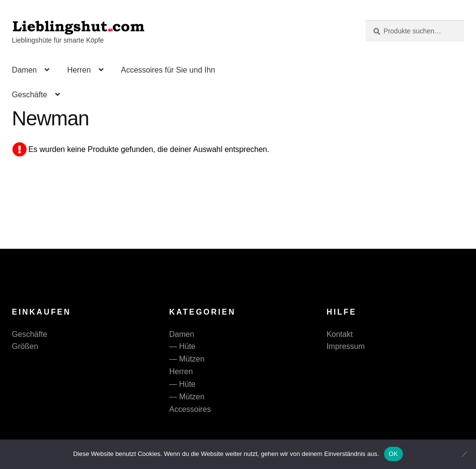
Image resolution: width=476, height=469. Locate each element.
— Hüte (182, 346)
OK (394, 454)
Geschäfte (30, 95)
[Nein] (464, 454)
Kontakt (340, 334)
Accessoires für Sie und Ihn (168, 70)
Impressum (346, 346)
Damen (25, 70)
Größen (25, 346)
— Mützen (187, 359)
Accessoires (190, 409)
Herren (79, 70)
